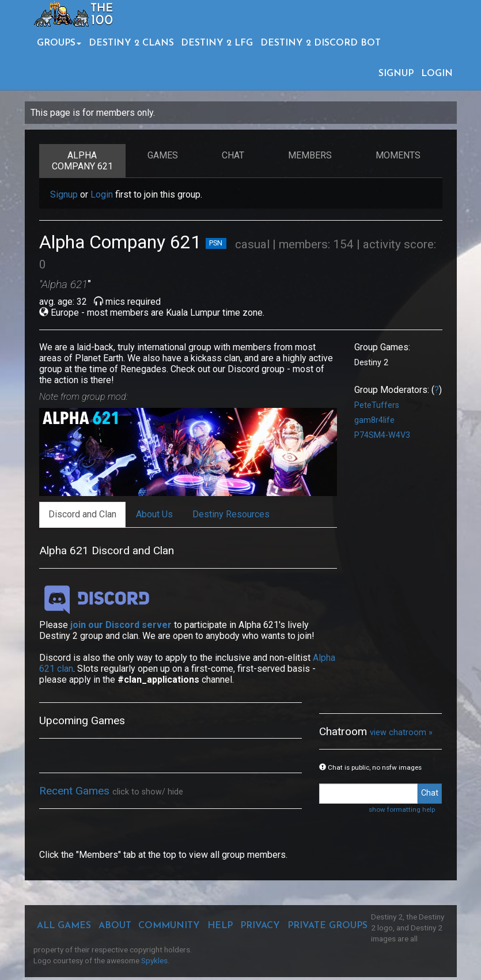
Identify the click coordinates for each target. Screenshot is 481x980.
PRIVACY (260, 926)
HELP (220, 926)
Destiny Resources (231, 514)
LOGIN (437, 74)
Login (102, 194)
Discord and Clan (82, 514)
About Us (154, 514)
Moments (398, 155)
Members (310, 155)
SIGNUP (396, 74)
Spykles (154, 960)
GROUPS (59, 43)
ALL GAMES (64, 926)
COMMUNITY (169, 926)
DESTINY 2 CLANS (131, 43)
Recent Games (76, 791)
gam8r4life (374, 420)
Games (163, 155)
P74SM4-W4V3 (382, 435)
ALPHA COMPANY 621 (82, 161)
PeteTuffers (377, 405)
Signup (64, 194)
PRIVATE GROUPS (327, 926)
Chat (233, 155)
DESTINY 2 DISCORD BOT (321, 43)
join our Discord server (121, 625)
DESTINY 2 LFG (217, 43)
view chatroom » (401, 733)
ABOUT (115, 926)
